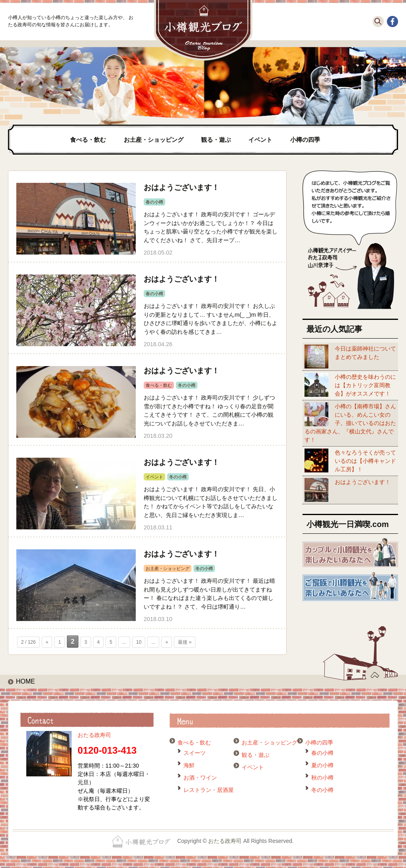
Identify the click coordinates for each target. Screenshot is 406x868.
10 (139, 642)
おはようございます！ (182, 187)
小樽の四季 (305, 140)
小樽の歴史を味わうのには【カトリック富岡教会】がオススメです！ (365, 385)
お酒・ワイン (200, 778)
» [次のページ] (167, 642)
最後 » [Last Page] (185, 642)
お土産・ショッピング (154, 140)
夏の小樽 (322, 765)
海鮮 (189, 765)
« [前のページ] (47, 642)
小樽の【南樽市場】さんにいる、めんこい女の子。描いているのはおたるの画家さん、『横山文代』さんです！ (350, 423)
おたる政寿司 (94, 735)
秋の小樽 (322, 778)
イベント (260, 140)
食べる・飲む (88, 140)
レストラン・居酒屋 (209, 790)
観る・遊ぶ (216, 140)
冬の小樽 (187, 385)
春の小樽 (154, 202)
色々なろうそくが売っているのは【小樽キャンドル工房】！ (365, 461)
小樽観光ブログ (203, 30)
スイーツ (195, 753)
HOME (25, 681)
